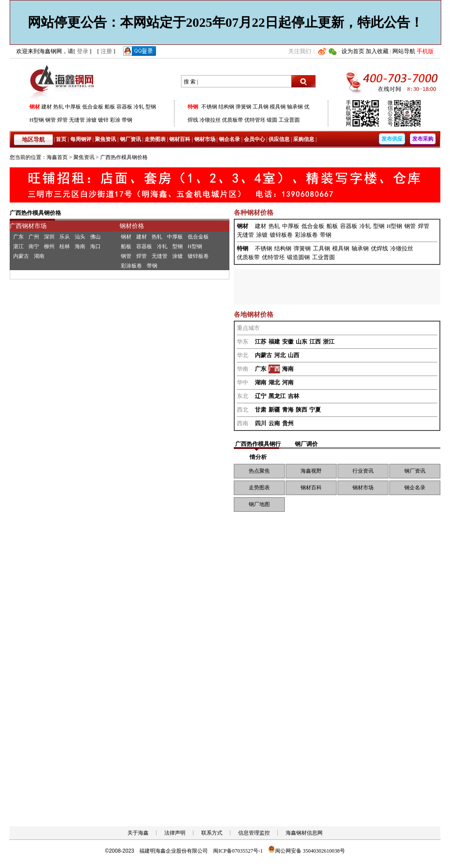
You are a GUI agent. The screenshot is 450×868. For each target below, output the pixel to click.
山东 (301, 342)
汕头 (80, 237)
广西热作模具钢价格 (124, 157)
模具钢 (278, 107)
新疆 (274, 410)
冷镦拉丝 (210, 120)
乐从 (65, 237)
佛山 (95, 237)
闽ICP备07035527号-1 (238, 851)
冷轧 (139, 107)
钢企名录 (229, 139)
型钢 (151, 107)
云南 (274, 423)
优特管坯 (255, 120)
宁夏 (315, 410)
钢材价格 (132, 226)
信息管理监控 (254, 833)
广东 (18, 237)
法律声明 (175, 833)
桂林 (65, 246)
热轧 (58, 107)
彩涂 (115, 120)
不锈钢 (209, 107)
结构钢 (226, 107)
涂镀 (91, 120)
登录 (83, 51)
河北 (280, 355)
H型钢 (37, 120)
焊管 (62, 120)
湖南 (39, 256)
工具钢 (261, 107)
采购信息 (304, 139)
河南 (288, 382)
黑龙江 (277, 396)
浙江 (329, 342)
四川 (261, 423)
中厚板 (73, 107)
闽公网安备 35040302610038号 (307, 851)
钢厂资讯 (131, 139)
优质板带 (232, 120)
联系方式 (212, 833)
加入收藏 (377, 51)
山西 (294, 355)
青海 (288, 410)
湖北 (274, 382)
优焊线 (379, 248)
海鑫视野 (311, 471)
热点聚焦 (259, 471)
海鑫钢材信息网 (304, 833)
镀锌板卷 (198, 256)
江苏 (261, 342)
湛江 (18, 246)
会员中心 (254, 139)
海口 (95, 246)
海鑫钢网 (64, 81)
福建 (274, 342)
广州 (34, 237)
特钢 (193, 107)
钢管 (51, 120)
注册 (106, 51)
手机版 (425, 51)
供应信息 (279, 139)
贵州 (288, 423)
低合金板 (93, 107)
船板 (110, 107)
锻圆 (272, 120)
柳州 (49, 246)
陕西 (301, 410)
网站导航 (404, 51)
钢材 (35, 107)
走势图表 (155, 139)
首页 (61, 139)
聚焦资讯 (105, 139)
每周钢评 (81, 139)
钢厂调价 (306, 444)
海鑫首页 (57, 157)
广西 (274, 369)
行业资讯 (363, 471)
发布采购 (423, 139)
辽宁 (261, 396)
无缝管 (77, 120)
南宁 (34, 246)
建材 (47, 107)
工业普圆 (289, 120)
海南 (80, 246)
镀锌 (103, 120)
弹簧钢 (243, 107)
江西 (315, 342)
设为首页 (353, 51)
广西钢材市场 (28, 226)
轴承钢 (295, 107)
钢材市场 (205, 139)
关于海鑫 (138, 833)
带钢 (127, 120)
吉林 (294, 396)
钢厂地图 (259, 504)
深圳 (49, 237)
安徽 (288, 342)
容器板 (124, 107)
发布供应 (392, 139)
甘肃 (261, 410)
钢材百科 (180, 139)
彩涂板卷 (131, 266)
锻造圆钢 (298, 257)
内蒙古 (21, 256)
